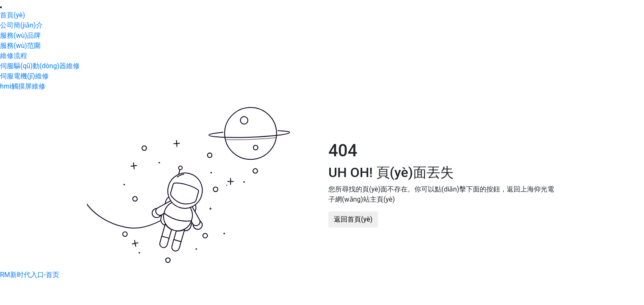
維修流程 (14, 56)
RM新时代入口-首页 (30, 275)
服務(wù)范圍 (20, 46)
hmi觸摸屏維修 (23, 86)
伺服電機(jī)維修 (24, 76)
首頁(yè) (12, 15)
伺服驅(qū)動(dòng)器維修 (40, 66)
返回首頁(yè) (353, 219)
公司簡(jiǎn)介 (21, 25)
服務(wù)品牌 (20, 35)
